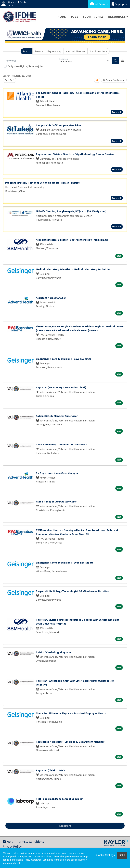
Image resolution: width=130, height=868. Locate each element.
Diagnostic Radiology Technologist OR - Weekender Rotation (72, 591)
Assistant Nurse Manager (51, 298)
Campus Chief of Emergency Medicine (58, 125)
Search (26, 51)
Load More (65, 826)
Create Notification (114, 80)
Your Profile (93, 17)
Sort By (9, 80)
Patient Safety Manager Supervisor (57, 416)
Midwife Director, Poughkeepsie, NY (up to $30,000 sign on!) (71, 211)
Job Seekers (99, 4)
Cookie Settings (105, 855)
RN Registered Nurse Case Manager (57, 473)
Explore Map (54, 51)
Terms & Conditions (30, 842)
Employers (119, 4)
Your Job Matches (76, 51)
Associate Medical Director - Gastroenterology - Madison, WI (72, 240)
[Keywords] (31, 61)
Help (8, 842)
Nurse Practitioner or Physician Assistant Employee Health (71, 713)
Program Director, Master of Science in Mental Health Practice (42, 183)
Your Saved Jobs (98, 51)
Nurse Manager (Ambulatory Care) (56, 502)
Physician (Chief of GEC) (50, 770)
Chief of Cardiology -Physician (54, 652)
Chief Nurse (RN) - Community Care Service (61, 444)
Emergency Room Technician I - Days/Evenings (64, 359)
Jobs (74, 17)
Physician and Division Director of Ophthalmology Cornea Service (75, 154)
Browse (39, 51)
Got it (122, 855)
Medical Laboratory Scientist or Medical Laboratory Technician (73, 269)
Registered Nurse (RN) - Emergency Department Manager (70, 742)
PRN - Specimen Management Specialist (60, 799)
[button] (122, 61)
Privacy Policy (12, 846)
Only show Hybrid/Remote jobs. (26, 66)
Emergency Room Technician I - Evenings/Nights (65, 563)
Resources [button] (117, 17)
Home (62, 17)
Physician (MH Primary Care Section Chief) (61, 387)
